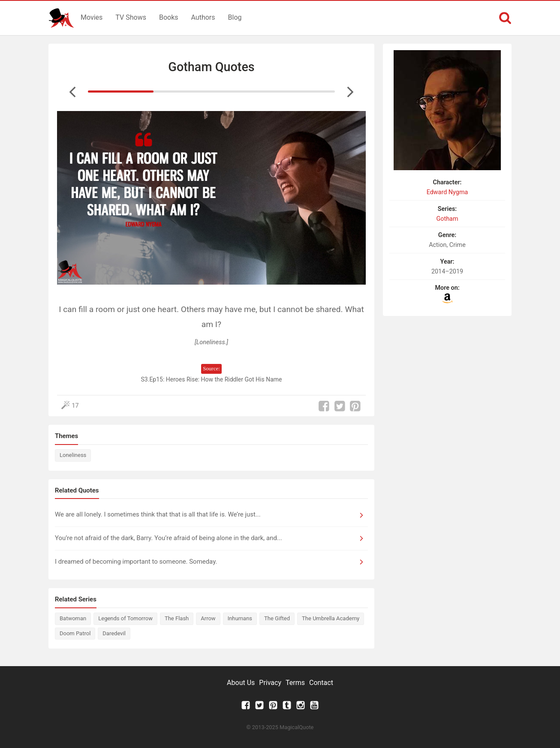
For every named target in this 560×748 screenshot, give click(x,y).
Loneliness (73, 455)
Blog (235, 17)
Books (169, 17)
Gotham (447, 219)
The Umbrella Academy (331, 618)
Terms (295, 683)
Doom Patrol (75, 633)
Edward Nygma (447, 192)
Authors (203, 17)
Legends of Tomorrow (125, 618)
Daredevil (114, 633)
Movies (92, 17)
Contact (321, 683)
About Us (241, 683)
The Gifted (277, 618)
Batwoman (73, 618)
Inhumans (240, 618)
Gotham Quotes (211, 67)
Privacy (270, 683)
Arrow (208, 618)
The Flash (177, 618)
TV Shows (131, 17)
